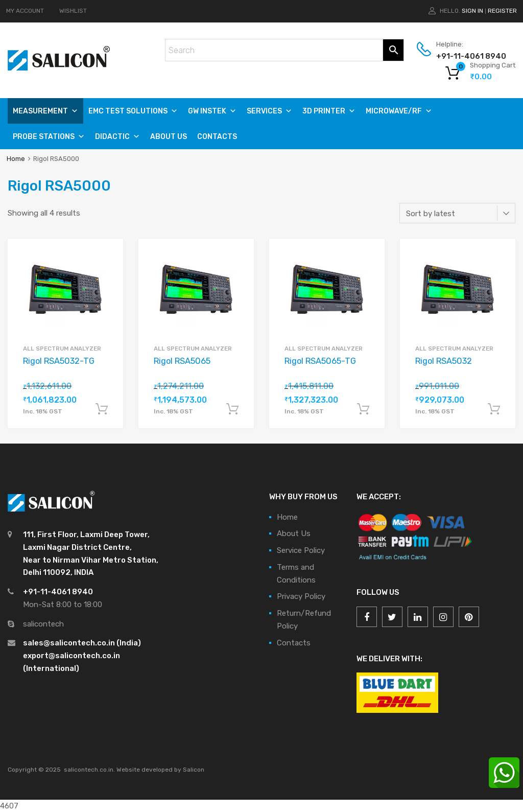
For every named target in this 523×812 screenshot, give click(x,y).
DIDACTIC (117, 137)
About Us (169, 137)
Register (502, 11)
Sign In (472, 11)
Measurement (45, 111)
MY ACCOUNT (25, 11)
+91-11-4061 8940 (461, 56)
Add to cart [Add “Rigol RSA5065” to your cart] (232, 409)
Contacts (217, 137)
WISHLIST (73, 11)
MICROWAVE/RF (399, 111)
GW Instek (212, 111)
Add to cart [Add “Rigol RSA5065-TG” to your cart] (363, 409)
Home (16, 159)
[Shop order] (457, 213)
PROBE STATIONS (49, 137)
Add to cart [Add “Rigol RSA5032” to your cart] (494, 409)
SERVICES (269, 111)
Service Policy (301, 550)
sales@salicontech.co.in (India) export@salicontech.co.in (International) (82, 656)
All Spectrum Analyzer (62, 349)
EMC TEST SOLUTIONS (133, 111)
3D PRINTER (329, 111)
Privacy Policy (301, 596)
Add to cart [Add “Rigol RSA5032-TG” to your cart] (102, 409)
